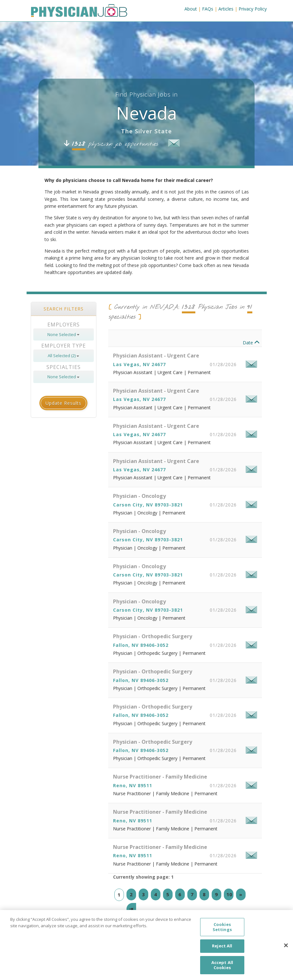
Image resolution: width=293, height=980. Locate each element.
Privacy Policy (253, 9)
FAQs (208, 9)
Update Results (63, 403)
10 (229, 894)
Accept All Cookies (222, 970)
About (191, 9)
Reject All (222, 951)
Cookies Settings (222, 932)
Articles (226, 9)
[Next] (241, 894)
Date (251, 343)
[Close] (286, 950)
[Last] (131, 909)
